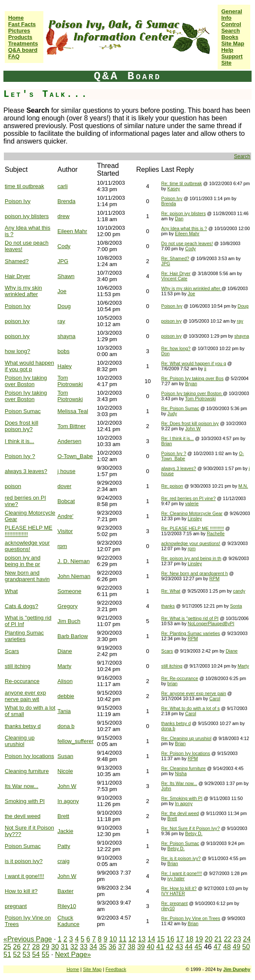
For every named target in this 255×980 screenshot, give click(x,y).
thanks (168, 606)
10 (113, 939)
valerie (192, 503)
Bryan (191, 384)
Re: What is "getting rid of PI (190, 618)
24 (247, 939)
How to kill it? (21, 891)
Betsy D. (194, 833)
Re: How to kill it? (179, 888)
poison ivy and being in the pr (23, 561)
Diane (65, 651)
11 (123, 939)
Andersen (70, 441)
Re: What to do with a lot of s (191, 708)
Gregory (68, 606)
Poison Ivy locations (29, 756)
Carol (215, 698)
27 (27, 947)
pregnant (16, 906)
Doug (64, 306)
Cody (64, 246)
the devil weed (23, 816)
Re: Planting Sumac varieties (191, 633)
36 (112, 947)
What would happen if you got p (29, 366)
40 (151, 947)
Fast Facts (22, 24)
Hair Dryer (17, 276)
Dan (179, 219)
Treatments (23, 43)
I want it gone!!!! (24, 876)
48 (227, 947)
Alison (65, 681)
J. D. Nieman (74, 561)
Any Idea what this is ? (184, 228)
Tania (64, 711)
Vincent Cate (175, 279)
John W (193, 429)
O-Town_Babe (75, 456)
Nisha (181, 773)
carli (63, 186)
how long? (17, 351)
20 (209, 939)
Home (16, 18)
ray (61, 321)
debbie (66, 696)
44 (189, 947)
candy (239, 591)
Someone (70, 591)
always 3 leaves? (26, 471)
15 (161, 939)
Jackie (65, 831)
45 (198, 947)
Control (231, 24)
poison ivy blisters (27, 216)
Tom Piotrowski (70, 381)
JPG (63, 261)
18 (190, 939)
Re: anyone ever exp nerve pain (194, 693)
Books (230, 37)
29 (46, 947)
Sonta (236, 606)
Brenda (67, 201)
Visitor (65, 531)
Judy (172, 414)
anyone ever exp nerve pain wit (25, 696)
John (166, 788)
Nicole (65, 771)
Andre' (65, 516)
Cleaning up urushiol (20, 741)
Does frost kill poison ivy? (21, 426)
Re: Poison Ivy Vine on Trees (191, 918)
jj (205, 369)
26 (17, 947)
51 (7, 955)
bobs (64, 351)
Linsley (195, 518)
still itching (18, 666)
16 (170, 939)
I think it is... (20, 441)
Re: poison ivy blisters (184, 213)
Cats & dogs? (21, 606)
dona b (66, 726)
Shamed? (17, 261)
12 (132, 939)
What (11, 591)
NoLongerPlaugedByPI (211, 623)
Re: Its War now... (179, 783)
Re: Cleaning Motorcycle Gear (192, 513)
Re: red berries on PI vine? (189, 498)
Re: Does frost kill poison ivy (190, 423)
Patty (64, 846)
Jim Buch (69, 621)
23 (237, 939)
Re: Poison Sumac (180, 408)
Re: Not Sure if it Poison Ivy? (191, 828)
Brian (167, 444)
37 (122, 947)
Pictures (19, 31)
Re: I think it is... (178, 438)
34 (93, 947)
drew (64, 216)
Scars (12, 651)
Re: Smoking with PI (182, 798)
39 (141, 947)
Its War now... (21, 786)
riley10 (168, 908)
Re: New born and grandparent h (195, 573)
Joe (62, 291)
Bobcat (66, 501)
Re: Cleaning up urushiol (187, 738)
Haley (65, 366)
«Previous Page (28, 939)
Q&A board (23, 50)
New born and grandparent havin (27, 576)
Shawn (66, 276)
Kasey (174, 189)
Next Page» (73, 955)
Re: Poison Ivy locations (186, 753)
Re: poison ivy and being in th (191, 558)
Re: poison (172, 486)
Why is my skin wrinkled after (23, 291)
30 (55, 947)
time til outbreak (24, 186)
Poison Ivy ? (20, 456)
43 (179, 947)
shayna (67, 336)
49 (237, 947)
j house (67, 471)
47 (217, 947)
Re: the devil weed (180, 813)
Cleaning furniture (27, 771)
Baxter (66, 891)
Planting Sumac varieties (24, 636)
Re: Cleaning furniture (184, 768)
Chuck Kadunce (68, 921)
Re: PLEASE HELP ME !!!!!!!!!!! (193, 528)
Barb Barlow (73, 636)
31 (65, 947)
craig (64, 861)
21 (218, 939)
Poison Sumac (23, 411)
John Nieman (74, 576)
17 (180, 939)
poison (13, 486)
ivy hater (176, 878)
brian (173, 683)
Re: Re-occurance (180, 678)
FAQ (14, 56)
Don (166, 354)
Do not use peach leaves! (187, 243)
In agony (68, 801)
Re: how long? (176, 348)
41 (160, 947)
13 (142, 939)
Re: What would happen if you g (194, 363)
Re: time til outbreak (182, 183)
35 (103, 947)
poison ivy (17, 321)
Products (20, 37)
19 (199, 939)
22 (228, 939)
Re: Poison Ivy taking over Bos (193, 378)
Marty (65, 666)
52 (17, 955)
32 (74, 947)
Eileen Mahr (72, 231)
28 (36, 947)
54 (36, 955)
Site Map (232, 43)
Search (230, 31)
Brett (63, 816)
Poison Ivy (18, 201)
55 (46, 955)
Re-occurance (22, 681)
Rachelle (216, 533)
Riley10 (67, 906)
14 (152, 939)
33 (84, 947)
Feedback (116, 969)
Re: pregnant (175, 903)
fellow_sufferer (76, 741)
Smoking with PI (25, 801)
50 (246, 947)
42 (170, 947)
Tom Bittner (72, 426)
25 (7, 947)
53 (27, 955)
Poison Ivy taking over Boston (26, 381)
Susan (65, 756)
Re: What (171, 591)
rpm (62, 546)
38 (131, 947)
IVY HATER (173, 893)
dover (65, 486)
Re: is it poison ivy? (181, 858)
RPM (215, 578)
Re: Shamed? (175, 258)
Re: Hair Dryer (176, 273)
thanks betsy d (23, 726)
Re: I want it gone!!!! (182, 873)
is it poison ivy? (24, 861)
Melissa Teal (73, 411)
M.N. (243, 486)
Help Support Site (232, 56)
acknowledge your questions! (27, 546)
